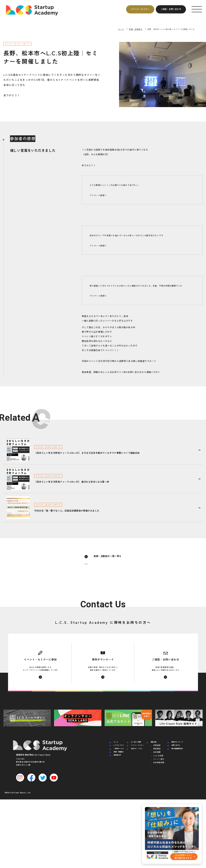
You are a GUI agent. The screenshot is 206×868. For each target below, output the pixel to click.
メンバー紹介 (159, 759)
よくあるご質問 (136, 742)
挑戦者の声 (117, 755)
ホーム (121, 29)
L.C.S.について (119, 745)
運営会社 (154, 742)
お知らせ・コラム (137, 748)
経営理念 (157, 748)
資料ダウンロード (177, 742)
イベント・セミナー (137, 745)
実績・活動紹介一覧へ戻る (108, 556)
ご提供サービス (119, 748)
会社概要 (157, 752)
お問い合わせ (176, 745)
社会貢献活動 (159, 762)
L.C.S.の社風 (158, 756)
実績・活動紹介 (136, 29)
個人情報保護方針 (177, 748)
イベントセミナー (140, 9)
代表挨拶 (157, 745)
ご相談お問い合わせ (171, 9)
